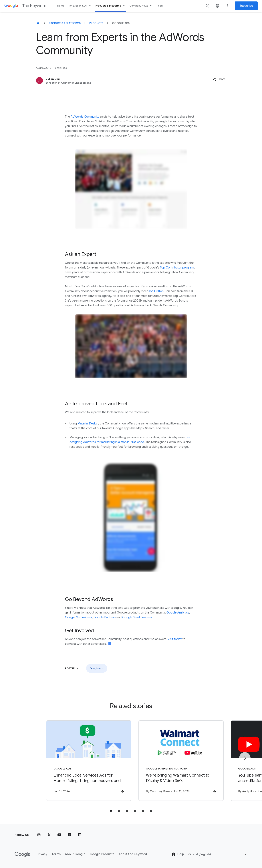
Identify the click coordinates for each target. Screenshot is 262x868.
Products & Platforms (65, 23)
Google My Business (79, 617)
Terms (56, 854)
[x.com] (49, 835)
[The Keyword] (38, 23)
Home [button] (61, 6)
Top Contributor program (177, 268)
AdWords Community (85, 117)
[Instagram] (39, 835)
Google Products (102, 854)
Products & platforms (111, 6)
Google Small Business (137, 617)
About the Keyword (133, 854)
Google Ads (97, 668)
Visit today (175, 639)
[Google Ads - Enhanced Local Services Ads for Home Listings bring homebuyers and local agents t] (83, 761)
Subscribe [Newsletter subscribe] (246, 6)
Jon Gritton (156, 291)
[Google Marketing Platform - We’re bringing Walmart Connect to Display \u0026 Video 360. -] (179, 761)
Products (96, 23)
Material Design (88, 424)
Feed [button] (160, 6)
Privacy (42, 854)
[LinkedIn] (80, 835)
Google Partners (105, 617)
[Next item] (245, 758)
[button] (219, 79)
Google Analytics (178, 613)
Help (178, 855)
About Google (75, 854)
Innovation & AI (80, 6)
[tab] (111, 811)
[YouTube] (59, 835)
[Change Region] (218, 854)
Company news (141, 6)
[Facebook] (70, 835)
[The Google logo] (22, 854)
